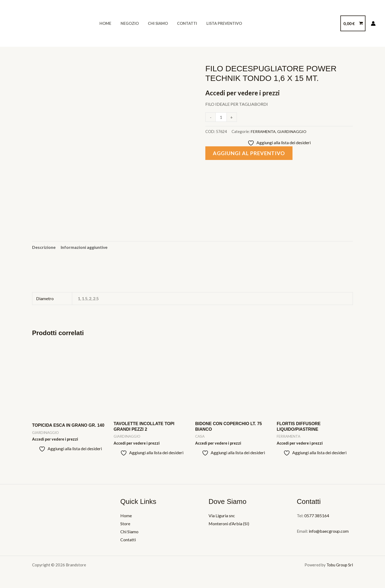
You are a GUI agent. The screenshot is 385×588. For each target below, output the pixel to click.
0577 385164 (317, 516)
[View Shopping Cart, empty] (353, 23)
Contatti (182, 23)
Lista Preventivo (217, 23)
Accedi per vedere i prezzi (243, 93)
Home (105, 23)
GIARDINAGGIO (292, 132)
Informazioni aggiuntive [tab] (84, 247)
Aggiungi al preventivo (249, 153)
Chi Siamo (154, 23)
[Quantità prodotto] (221, 117)
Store (125, 524)
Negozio (127, 23)
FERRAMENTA (263, 132)
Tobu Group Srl (340, 565)
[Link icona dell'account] (373, 23)
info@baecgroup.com (328, 531)
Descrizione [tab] (44, 247)
